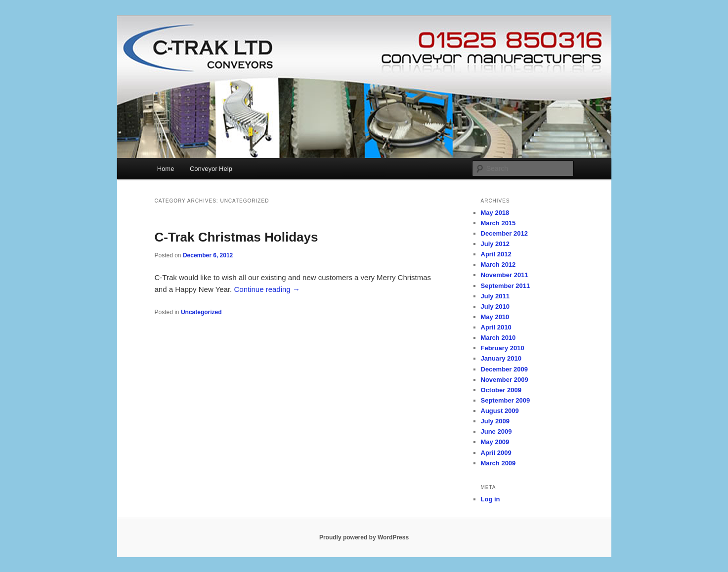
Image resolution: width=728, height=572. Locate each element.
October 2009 (501, 390)
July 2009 (495, 421)
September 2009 (506, 400)
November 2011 (505, 275)
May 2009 (495, 442)
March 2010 (498, 338)
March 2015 (498, 223)
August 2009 (500, 411)
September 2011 (506, 286)
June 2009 (496, 431)
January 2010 (501, 358)
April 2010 (496, 327)
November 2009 (505, 380)
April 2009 (496, 453)
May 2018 (495, 213)
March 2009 (498, 463)
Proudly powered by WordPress (364, 537)
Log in (491, 499)
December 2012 (504, 233)
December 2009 (504, 369)
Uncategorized (201, 312)
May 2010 (495, 317)
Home (166, 169)
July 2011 (495, 296)
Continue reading (267, 289)
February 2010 (503, 348)
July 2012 (495, 244)
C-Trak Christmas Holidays (236, 237)
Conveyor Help (211, 169)
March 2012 (498, 265)
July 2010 (495, 306)
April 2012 (496, 254)
